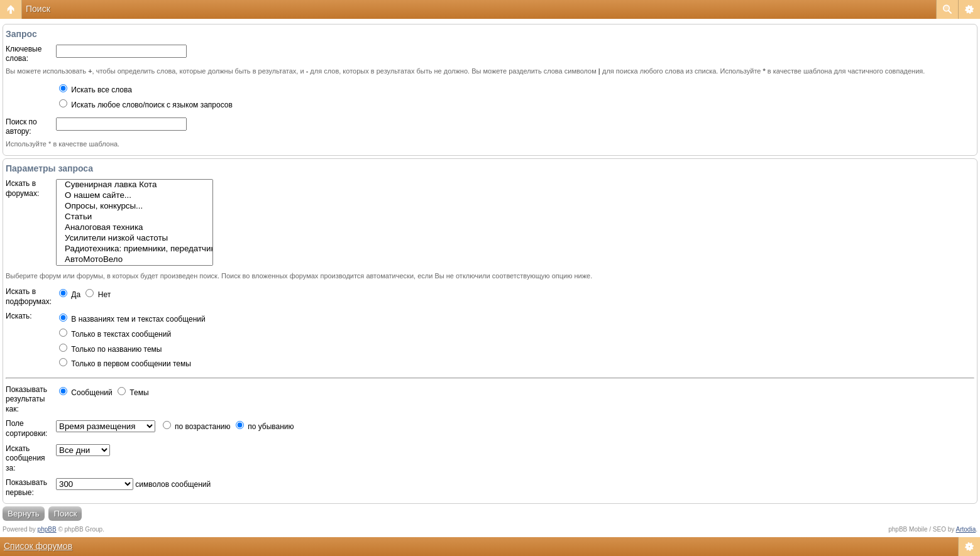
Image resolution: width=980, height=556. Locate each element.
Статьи (135, 217)
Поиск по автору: (21, 127)
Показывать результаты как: (26, 399)
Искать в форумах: (22, 188)
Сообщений (86, 393)
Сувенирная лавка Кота (135, 185)
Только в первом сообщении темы (125, 364)
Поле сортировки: (26, 428)
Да (70, 295)
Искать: (19, 316)
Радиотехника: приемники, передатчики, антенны (135, 249)
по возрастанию (197, 427)
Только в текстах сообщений (115, 334)
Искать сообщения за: (25, 458)
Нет (98, 295)
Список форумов (38, 546)
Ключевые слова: (24, 54)
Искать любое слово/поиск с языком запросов (146, 105)
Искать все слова (96, 90)
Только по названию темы (110, 349)
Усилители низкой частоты (135, 238)
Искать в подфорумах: (29, 297)
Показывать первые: (26, 488)
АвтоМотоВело (135, 260)
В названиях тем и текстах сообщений (132, 319)
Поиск (38, 9)
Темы (133, 393)
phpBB (47, 529)
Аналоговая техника (135, 228)
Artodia (966, 529)
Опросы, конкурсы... (135, 206)
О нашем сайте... (135, 196)
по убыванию (265, 427)
